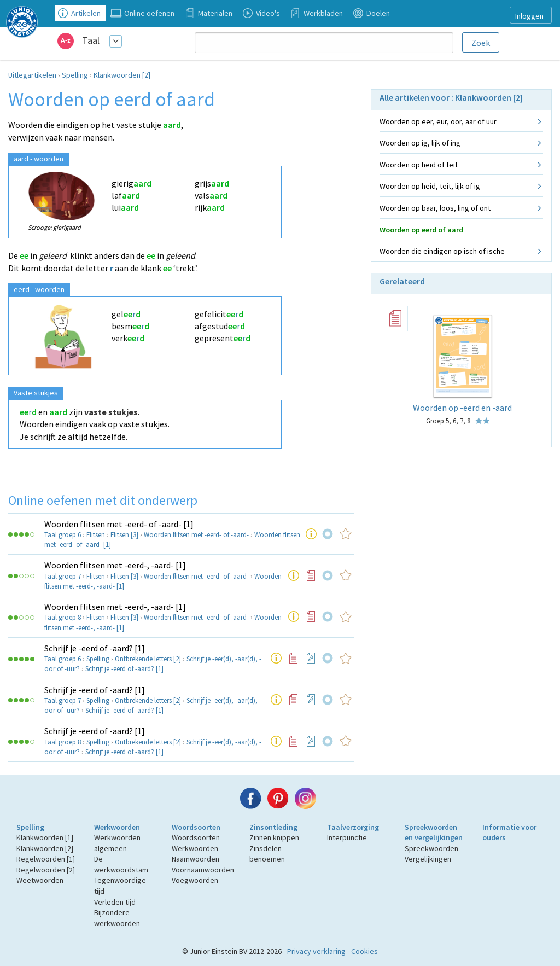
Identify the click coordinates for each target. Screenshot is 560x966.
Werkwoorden (117, 827)
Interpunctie (347, 837)
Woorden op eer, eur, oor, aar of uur (438, 121)
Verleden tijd (115, 902)
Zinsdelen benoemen (267, 854)
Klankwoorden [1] (45, 837)
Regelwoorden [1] (46, 859)
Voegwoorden (195, 880)
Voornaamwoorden (203, 870)
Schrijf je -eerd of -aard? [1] (95, 648)
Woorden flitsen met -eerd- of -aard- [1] (119, 524)
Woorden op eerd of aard (421, 230)
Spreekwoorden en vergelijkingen (434, 833)
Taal (91, 40)
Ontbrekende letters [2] (148, 659)
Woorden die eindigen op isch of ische (442, 251)
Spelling (75, 75)
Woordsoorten (196, 827)
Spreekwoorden (431, 848)
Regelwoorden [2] (46, 870)
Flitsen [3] (124, 535)
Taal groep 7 (63, 576)
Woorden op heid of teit (419, 165)
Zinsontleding (273, 827)
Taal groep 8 (63, 617)
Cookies (364, 951)
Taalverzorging (353, 827)
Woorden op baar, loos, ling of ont (435, 208)
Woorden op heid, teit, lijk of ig (430, 186)
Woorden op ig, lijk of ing (420, 143)
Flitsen (96, 535)
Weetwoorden (40, 880)
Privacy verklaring (316, 951)
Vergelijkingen (428, 859)
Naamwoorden (196, 859)
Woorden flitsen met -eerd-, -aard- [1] (115, 565)
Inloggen (529, 16)
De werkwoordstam (121, 864)
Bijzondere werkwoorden (117, 918)
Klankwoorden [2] (122, 75)
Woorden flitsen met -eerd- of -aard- (196, 535)
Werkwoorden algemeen (117, 843)
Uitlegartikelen (32, 75)
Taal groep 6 (63, 535)
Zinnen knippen (274, 837)
